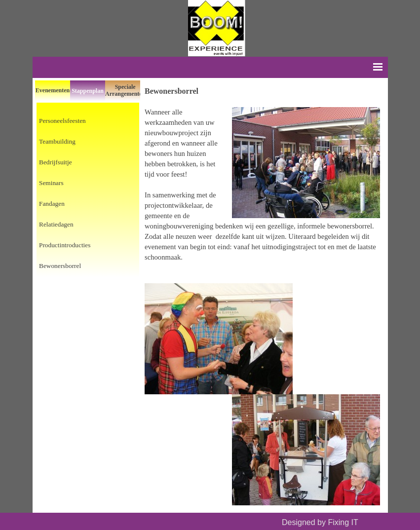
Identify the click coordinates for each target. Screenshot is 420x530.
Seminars (51, 183)
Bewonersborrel (60, 266)
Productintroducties (65, 245)
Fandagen (52, 204)
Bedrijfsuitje (56, 162)
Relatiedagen (56, 224)
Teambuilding (57, 141)
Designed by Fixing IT (320, 522)
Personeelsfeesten (62, 121)
